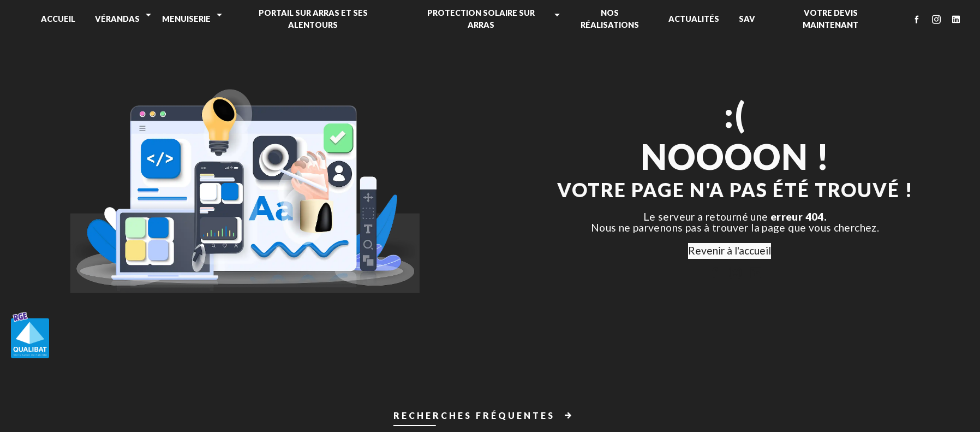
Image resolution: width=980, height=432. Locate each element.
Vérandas (117, 19)
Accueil (58, 19)
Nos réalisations (610, 19)
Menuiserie (186, 19)
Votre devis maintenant (830, 19)
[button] (490, 418)
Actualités (694, 19)
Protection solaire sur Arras (481, 19)
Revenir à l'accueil (730, 250)
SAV (747, 19)
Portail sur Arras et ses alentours (313, 19)
